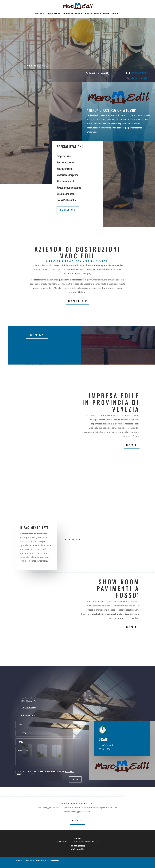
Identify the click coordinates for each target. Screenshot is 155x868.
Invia (75, 779)
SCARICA (77, 821)
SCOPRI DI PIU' (78, 301)
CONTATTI (132, 445)
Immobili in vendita (72, 14)
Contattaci (68, 210)
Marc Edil (39, 14)
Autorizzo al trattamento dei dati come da (45, 773)
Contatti (116, 14)
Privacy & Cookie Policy (36, 860)
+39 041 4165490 (139, 78)
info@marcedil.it (78, 849)
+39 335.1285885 (29, 708)
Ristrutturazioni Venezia (97, 14)
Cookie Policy (53, 860)
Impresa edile (53, 14)
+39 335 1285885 (139, 73)
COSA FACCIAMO (37, 66)
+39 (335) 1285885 (77, 846)
